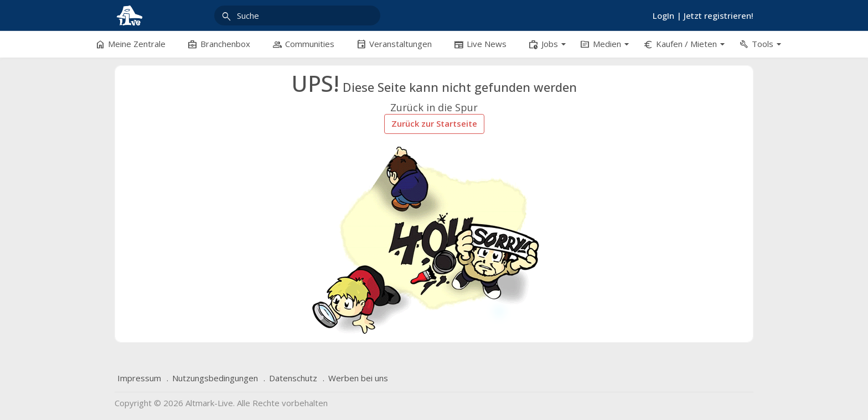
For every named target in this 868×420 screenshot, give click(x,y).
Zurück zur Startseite (434, 123)
